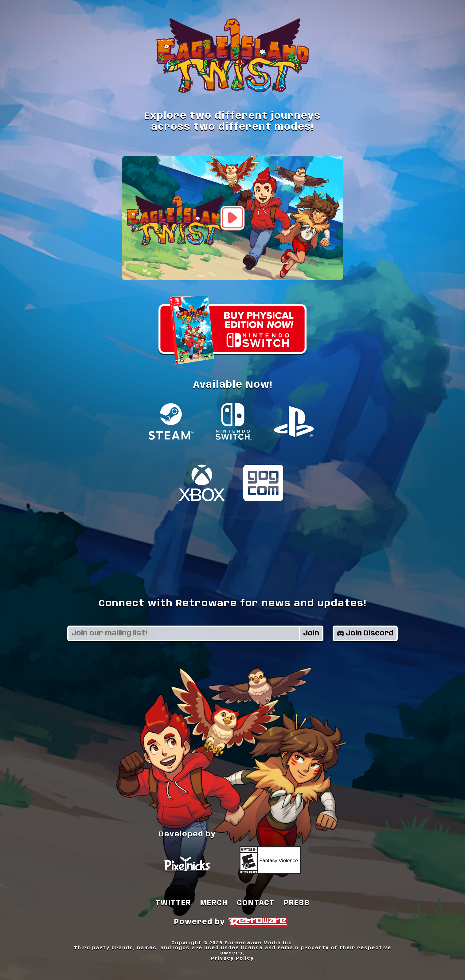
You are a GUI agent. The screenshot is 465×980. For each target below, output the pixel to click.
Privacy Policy (233, 958)
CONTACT (256, 903)
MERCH (214, 903)
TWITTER (173, 903)
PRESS (297, 903)
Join (311, 633)
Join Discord (365, 633)
